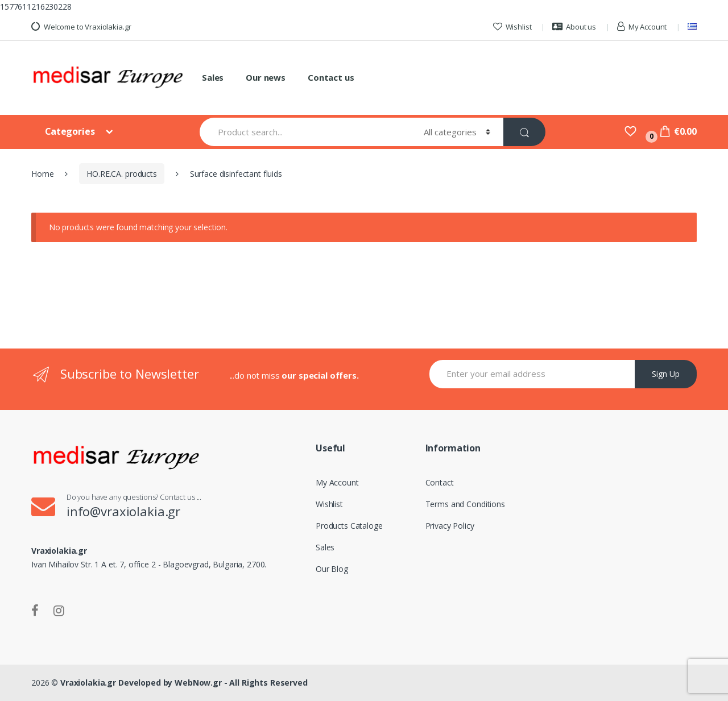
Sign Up (666, 374)
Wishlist (512, 27)
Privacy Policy (450, 526)
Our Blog (332, 569)
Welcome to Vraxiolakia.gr (81, 27)
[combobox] (305, 132)
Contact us (331, 77)
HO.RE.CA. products (121, 174)
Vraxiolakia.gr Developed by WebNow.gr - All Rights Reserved (184, 683)
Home (42, 174)
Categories (71, 131)
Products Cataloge (349, 526)
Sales (213, 77)
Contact (440, 482)
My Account (642, 27)
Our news (266, 77)
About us (574, 27)
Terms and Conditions (465, 504)
